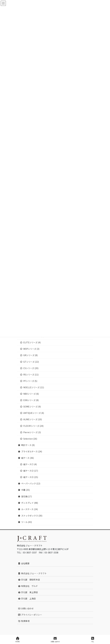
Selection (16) (30, 439)
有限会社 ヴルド (28, 586)
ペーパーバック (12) (31, 483)
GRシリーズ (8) (30, 355)
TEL (93, 640)
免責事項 (24, 621)
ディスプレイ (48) (30, 503)
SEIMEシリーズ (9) (32, 407)
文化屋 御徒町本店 (29, 580)
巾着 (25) (25, 490)
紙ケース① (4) (30, 464)
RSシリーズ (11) (31, 375)
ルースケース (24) (30, 509)
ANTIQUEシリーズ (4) (34, 413)
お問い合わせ (26, 608)
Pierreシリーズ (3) (32, 432)
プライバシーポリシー (30, 615)
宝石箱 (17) (27, 496)
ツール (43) (27, 522)
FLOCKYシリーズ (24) (33, 426)
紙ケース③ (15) (31, 477)
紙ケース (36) (27, 458)
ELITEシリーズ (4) (32, 342)
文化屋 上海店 (27, 598)
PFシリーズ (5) (30, 381)
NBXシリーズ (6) (31, 394)
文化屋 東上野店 (28, 592)
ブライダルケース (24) (32, 451)
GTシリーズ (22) (31, 362)
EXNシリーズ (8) (31, 400)
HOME (18, 640)
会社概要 (24, 563)
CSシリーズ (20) (31, 368)
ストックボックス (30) (32, 516)
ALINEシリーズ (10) (33, 419)
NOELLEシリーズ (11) (34, 387)
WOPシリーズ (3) (31, 349)
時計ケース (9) (28, 445)
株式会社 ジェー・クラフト (32, 573)
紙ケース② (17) (31, 471)
